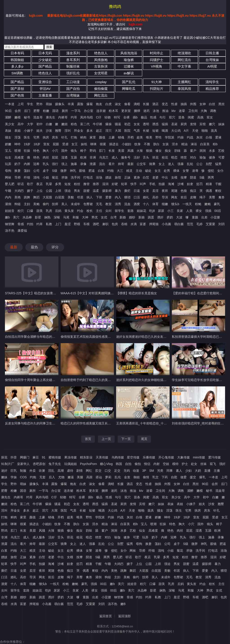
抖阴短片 (157, 89)
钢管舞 (10, 224)
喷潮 (18, 151)
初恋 (127, 124)
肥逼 (92, 171)
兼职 (105, 224)
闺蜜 (191, 117)
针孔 (64, 137)
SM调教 (17, 73)
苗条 (181, 117)
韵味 (177, 151)
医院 (127, 131)
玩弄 (8, 164)
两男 (211, 177)
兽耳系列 (73, 60)
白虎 (108, 104)
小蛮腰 (215, 217)
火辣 (140, 151)
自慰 (174, 477)
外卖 (33, 471)
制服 (23, 471)
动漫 (136, 471)
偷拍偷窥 (101, 89)
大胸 (204, 111)
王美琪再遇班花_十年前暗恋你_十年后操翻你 (148, 423)
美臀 (212, 197)
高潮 (61, 471)
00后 (218, 211)
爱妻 (108, 197)
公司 (36, 171)
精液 (209, 184)
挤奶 (170, 217)
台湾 (113, 217)
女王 (75, 144)
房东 (55, 137)
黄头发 (69, 211)
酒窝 (137, 204)
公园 (49, 191)
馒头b (175, 204)
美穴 (16, 217)
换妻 (18, 171)
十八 (146, 204)
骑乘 (152, 164)
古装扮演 (101, 66)
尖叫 (108, 211)
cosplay (101, 82)
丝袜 (203, 464)
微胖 (64, 171)
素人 (179, 471)
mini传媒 (199, 457)
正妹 (127, 177)
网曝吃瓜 (129, 89)
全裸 (126, 117)
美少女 (10, 124)
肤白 (156, 144)
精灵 (129, 171)
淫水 (175, 144)
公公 (199, 164)
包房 (115, 224)
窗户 (193, 151)
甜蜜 (86, 191)
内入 (118, 197)
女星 (146, 191)
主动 (139, 171)
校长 (90, 211)
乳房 (49, 211)
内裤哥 (63, 117)
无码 (127, 471)
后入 (52, 477)
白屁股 (60, 197)
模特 (175, 464)
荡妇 (27, 171)
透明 (146, 124)
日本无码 (45, 53)
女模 (174, 177)
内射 (157, 464)
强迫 (68, 191)
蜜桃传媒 (55, 457)
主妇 (27, 204)
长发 (112, 151)
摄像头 (60, 104)
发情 (193, 124)
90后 (8, 111)
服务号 (126, 157)
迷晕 (182, 111)
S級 (202, 177)
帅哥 (121, 164)
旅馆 (118, 177)
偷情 (146, 477)
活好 (137, 157)
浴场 (99, 177)
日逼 (137, 191)
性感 (153, 117)
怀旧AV (45, 89)
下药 (165, 477)
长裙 (146, 131)
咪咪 (93, 144)
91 (44, 457)
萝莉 (108, 477)
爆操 (108, 124)
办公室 (88, 111)
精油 (184, 144)
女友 (137, 124)
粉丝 (77, 184)
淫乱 (51, 471)
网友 (174, 197)
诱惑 (155, 124)
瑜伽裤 (129, 60)
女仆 (220, 171)
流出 (102, 164)
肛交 (98, 471)
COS (23, 477)
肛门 (102, 151)
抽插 (184, 104)
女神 (203, 104)
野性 (159, 137)
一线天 (187, 204)
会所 (18, 111)
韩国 (119, 464)
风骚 (130, 151)
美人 (64, 204)
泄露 (93, 164)
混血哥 (38, 117)
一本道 (10, 104)
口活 (137, 197)
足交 (117, 471)
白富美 (205, 144)
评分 (55, 247)
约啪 (111, 171)
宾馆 (203, 124)
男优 (95, 217)
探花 (4, 457)
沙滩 (181, 184)
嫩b (7, 217)
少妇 (188, 471)
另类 (160, 471)
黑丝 (221, 104)
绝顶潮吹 (184, 53)
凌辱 (195, 171)
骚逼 (118, 124)
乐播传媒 (149, 457)
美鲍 (36, 204)
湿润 (105, 184)
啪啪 (205, 131)
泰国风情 (184, 89)
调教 (213, 111)
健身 (212, 157)
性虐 (174, 104)
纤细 (27, 177)
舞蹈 (36, 197)
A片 (186, 131)
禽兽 (221, 197)
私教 (49, 224)
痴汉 (193, 191)
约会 (80, 211)
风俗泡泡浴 (129, 53)
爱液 (218, 137)
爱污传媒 (215, 457)
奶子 (18, 164)
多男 (58, 184)
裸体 (176, 171)
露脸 (80, 104)
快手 (134, 184)
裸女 (199, 211)
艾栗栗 (210, 224)
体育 (155, 204)
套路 (130, 211)
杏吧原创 (39, 464)
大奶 (198, 471)
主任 (99, 211)
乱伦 (118, 477)
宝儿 (8, 151)
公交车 (141, 164)
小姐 (46, 177)
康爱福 (22, 231)
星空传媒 (133, 457)
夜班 (165, 191)
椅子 (83, 151)
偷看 (127, 104)
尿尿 (161, 211)
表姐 (18, 131)
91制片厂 (8, 464)
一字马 (76, 111)
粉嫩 (46, 111)
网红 (89, 471)
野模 (77, 224)
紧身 (137, 177)
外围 (193, 104)
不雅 (147, 144)
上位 (40, 191)
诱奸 (160, 217)
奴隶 (190, 184)
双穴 (172, 117)
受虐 (65, 144)
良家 (180, 211)
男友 (77, 191)
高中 (21, 124)
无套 (42, 477)
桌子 (46, 171)
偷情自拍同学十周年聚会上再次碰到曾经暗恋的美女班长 (44, 380)
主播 (217, 471)
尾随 (174, 191)
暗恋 (174, 157)
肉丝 (46, 157)
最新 (130, 164)
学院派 (170, 137)
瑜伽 (203, 157)
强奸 (222, 464)
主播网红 (184, 82)
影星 (38, 217)
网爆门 (25, 457)
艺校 (221, 151)
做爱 (184, 477)
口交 (108, 471)
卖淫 (155, 191)
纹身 (137, 144)
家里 (93, 137)
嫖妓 (108, 177)
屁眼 (56, 144)
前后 (184, 197)
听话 (21, 184)
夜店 (40, 184)
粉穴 (21, 211)
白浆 (101, 171)
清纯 (36, 177)
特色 (36, 151)
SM (151, 471)
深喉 (57, 217)
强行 (55, 164)
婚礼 (146, 197)
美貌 (71, 197)
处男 (167, 171)
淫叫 (68, 131)
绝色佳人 (101, 53)
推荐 (96, 184)
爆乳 (202, 477)
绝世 (184, 157)
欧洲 (83, 157)
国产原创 (17, 89)
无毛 (99, 204)
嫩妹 (4, 477)
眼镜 (82, 171)
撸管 (86, 184)
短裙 (155, 131)
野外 (40, 104)
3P (144, 471)
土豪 (112, 137)
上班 (58, 191)
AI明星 (212, 66)
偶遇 (209, 191)
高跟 (89, 477)
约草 (40, 224)
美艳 (18, 197)
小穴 (55, 151)
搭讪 (99, 477)
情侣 (147, 464)
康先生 (51, 117)
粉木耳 (113, 111)
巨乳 (14, 471)
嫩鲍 (208, 204)
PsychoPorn (88, 464)
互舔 (74, 157)
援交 (193, 477)
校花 (165, 157)
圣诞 (174, 124)
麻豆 (36, 457)
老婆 (155, 177)
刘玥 (221, 224)
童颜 (195, 217)
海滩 (171, 184)
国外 (64, 151)
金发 (127, 477)
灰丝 (199, 137)
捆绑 (137, 111)
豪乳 (217, 204)
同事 (170, 471)
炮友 (99, 104)
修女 (159, 151)
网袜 (8, 177)
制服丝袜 (73, 66)
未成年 (75, 204)
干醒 (218, 184)
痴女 (168, 151)
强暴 (181, 164)
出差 (204, 217)
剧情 (80, 471)
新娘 (142, 217)
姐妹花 (142, 211)
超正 (99, 131)
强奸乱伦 (73, 73)
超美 (140, 137)
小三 (170, 211)
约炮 (33, 477)
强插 (208, 211)
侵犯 (211, 171)
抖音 (14, 457)
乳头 (46, 164)
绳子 (203, 197)
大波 (179, 217)
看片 (112, 164)
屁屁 (55, 157)
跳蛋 (151, 217)
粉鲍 (198, 204)
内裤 (27, 164)
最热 (34, 247)
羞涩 (68, 224)
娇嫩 (8, 144)
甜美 (40, 211)
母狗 (8, 171)
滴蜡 (137, 104)
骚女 (8, 137)
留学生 (119, 211)
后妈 (58, 211)
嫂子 (30, 191)
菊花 (55, 177)
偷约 (46, 204)
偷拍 (138, 464)
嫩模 (18, 117)
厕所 (65, 111)
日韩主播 (212, 53)
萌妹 (49, 104)
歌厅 (30, 184)
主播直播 (45, 95)
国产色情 (17, 95)
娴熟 (47, 217)
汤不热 (10, 231)
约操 (181, 137)
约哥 (74, 117)
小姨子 (29, 131)
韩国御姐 (17, 60)
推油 (165, 111)
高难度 (19, 157)
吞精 (124, 224)
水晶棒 (27, 217)
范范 (190, 224)
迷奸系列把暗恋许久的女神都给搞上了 (143, 380)
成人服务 (39, 537)
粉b (215, 144)
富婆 (143, 224)
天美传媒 (102, 457)
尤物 (61, 477)
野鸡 (93, 151)
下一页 (126, 439)
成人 (115, 157)
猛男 (218, 164)
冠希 (36, 164)
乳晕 (49, 184)
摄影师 (107, 191)
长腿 (146, 104)
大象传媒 (184, 457)
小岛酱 (166, 224)
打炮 (74, 137)
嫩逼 (71, 477)
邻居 (80, 197)
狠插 (149, 151)
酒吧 (96, 224)
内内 (8, 197)
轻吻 (108, 117)
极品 (144, 117)
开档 (130, 137)
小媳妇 (126, 144)
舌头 (146, 157)
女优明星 (101, 73)
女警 (186, 171)
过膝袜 (129, 66)
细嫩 (165, 204)
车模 (86, 224)
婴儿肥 (10, 184)
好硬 (115, 184)
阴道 (193, 177)
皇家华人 (23, 464)
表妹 (8, 131)
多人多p (17, 66)
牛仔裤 (97, 124)
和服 (76, 217)
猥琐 (127, 197)
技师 (55, 204)
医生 (27, 137)
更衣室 (126, 111)
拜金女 (79, 131)
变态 (165, 104)
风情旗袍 (101, 60)
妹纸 (84, 144)
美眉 (121, 151)
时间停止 (157, 53)
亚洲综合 (45, 82)
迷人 (171, 164)
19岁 (27, 144)
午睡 (8, 191)
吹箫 (42, 471)
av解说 (129, 73)
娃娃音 (10, 211)
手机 (152, 184)
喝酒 (165, 131)
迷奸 (4, 471)
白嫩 (49, 124)
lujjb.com (36, 16)
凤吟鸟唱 (86, 117)
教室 (108, 204)
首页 (88, 439)
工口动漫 (73, 82)
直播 (207, 471)
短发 (68, 184)
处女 (194, 464)
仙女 (8, 157)
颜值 (102, 137)
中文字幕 (184, 66)
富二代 (85, 124)
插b (135, 117)
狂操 (27, 151)
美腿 (80, 477)
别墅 (209, 164)
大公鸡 (176, 131)
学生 (30, 104)
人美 (189, 211)
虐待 (70, 471)
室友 (46, 144)
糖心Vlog (106, 464)
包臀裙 (88, 204)
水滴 (134, 224)
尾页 (144, 439)
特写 (117, 117)
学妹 (14, 477)
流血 (127, 204)
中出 (165, 177)
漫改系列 (73, 53)
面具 (214, 131)
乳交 (155, 477)
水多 (212, 151)
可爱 (221, 157)
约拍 (30, 224)
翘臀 (58, 131)
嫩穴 (212, 124)
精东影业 (86, 457)
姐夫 (40, 131)
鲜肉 (83, 137)
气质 (137, 131)
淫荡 (18, 137)
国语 (55, 111)
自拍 (128, 464)
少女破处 (45, 60)
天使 (195, 131)
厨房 (184, 124)
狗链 (18, 204)
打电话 (88, 177)
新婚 (123, 217)
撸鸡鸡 (115, 7)
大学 (30, 124)
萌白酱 (179, 224)
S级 (54, 171)
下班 (99, 197)
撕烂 (127, 191)
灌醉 (8, 117)
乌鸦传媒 (118, 457)
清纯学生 (212, 82)
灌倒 (8, 204)
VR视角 (157, 66)
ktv (174, 111)
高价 (155, 197)
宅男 (36, 137)
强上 (64, 164)
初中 (40, 124)
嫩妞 (64, 124)
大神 (85, 217)
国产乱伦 (129, 82)
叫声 (143, 184)
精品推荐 (212, 89)
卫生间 (193, 111)
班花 (155, 157)
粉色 (74, 124)
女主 (158, 171)
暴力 (118, 191)
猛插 (165, 124)
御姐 (137, 477)
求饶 (64, 177)
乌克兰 (104, 157)
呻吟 (18, 144)
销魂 (121, 137)
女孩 (166, 144)
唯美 (149, 137)
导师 (18, 177)
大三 (120, 171)
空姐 (166, 464)
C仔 (99, 117)
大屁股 (47, 197)
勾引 (163, 117)
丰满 (71, 104)
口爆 (30, 211)
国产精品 (45, 66)
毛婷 (199, 224)
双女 (210, 117)
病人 (90, 197)
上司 (21, 104)
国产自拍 (73, 89)
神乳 (73, 171)
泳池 (156, 111)
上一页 (106, 439)
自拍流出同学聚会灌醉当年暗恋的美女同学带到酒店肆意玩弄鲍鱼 (51, 337)
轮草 (124, 184)
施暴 (74, 164)
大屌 (118, 131)
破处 (148, 171)
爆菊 (90, 104)
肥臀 (37, 111)
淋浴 (194, 144)
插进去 (114, 144)
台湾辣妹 (212, 60)
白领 (209, 137)
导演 (165, 197)
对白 (193, 157)
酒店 (155, 104)
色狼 (184, 191)
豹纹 (218, 191)
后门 (27, 111)
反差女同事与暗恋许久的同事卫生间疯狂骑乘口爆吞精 (43, 423)
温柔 (96, 191)
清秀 (118, 204)
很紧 (103, 144)
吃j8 (152, 211)
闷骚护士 (157, 60)
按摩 (184, 177)
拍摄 (162, 184)
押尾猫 (154, 224)
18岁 (37, 144)
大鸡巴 (19, 191)
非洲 (93, 157)
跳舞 (27, 197)
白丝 (212, 104)
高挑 (200, 117)
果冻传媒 (71, 457)
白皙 (146, 177)
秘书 (27, 117)
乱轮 (190, 164)
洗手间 (75, 177)
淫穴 (108, 131)
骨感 (21, 224)
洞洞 (203, 151)
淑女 (118, 104)
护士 (185, 464)
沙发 (49, 131)
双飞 (213, 464)
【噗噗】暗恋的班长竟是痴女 (137, 293)
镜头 (74, 151)
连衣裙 (101, 111)
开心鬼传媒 (166, 457)
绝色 (36, 157)
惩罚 (199, 184)
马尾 (66, 217)
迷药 (146, 111)
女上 (162, 164)
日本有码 (17, 53)
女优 (104, 217)
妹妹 (221, 124)
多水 (90, 131)
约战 (190, 137)
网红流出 (184, 60)
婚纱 (132, 217)
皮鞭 (193, 197)
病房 (46, 137)
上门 (58, 224)
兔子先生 (55, 464)
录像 (83, 164)
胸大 (46, 151)
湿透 (64, 157)
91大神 (157, 82)
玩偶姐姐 (71, 464)
